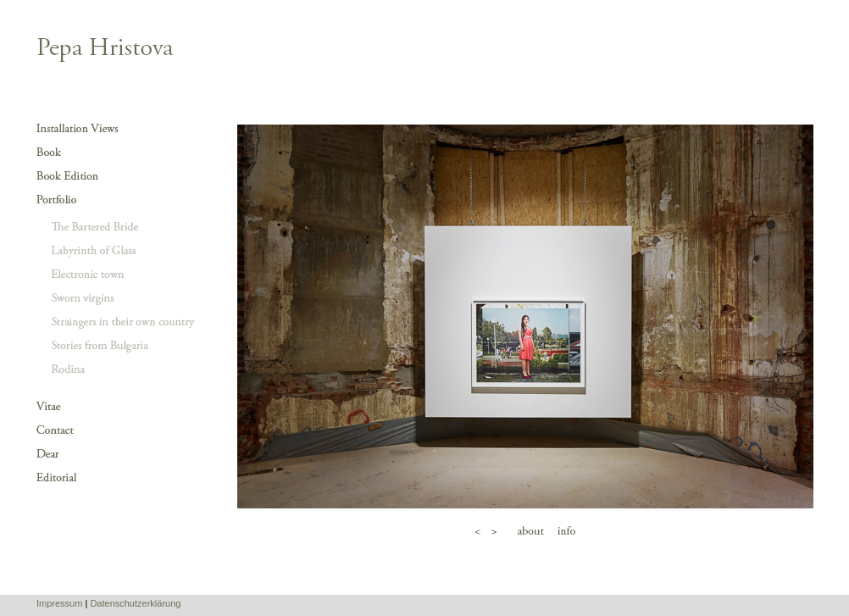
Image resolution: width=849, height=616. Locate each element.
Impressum (59, 603)
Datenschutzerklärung (135, 603)
